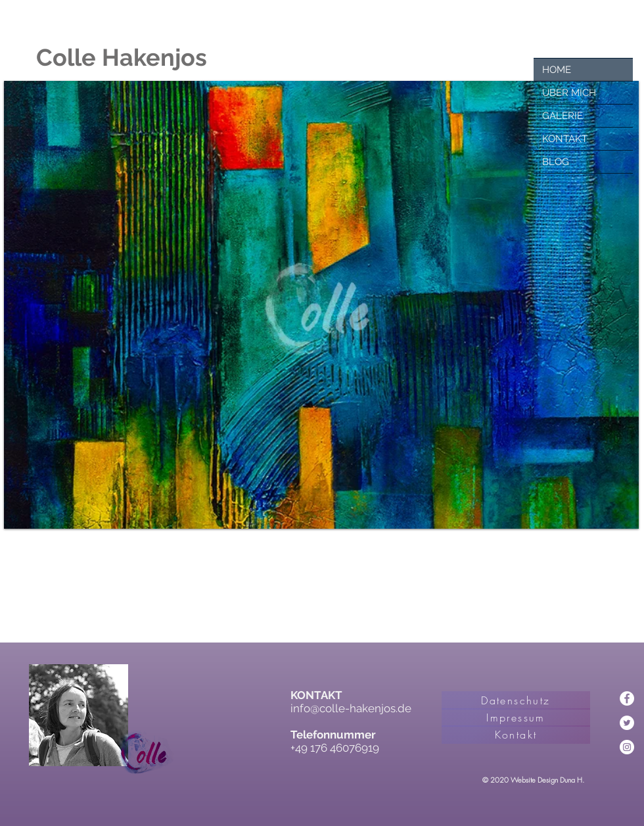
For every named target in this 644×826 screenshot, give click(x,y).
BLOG (556, 162)
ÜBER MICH (569, 93)
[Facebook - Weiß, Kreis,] (627, 698)
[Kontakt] (516, 735)
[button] (321, 305)
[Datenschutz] (516, 700)
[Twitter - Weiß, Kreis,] (627, 723)
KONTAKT (565, 139)
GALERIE (563, 116)
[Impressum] (516, 717)
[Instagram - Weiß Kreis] (627, 747)
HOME (557, 70)
